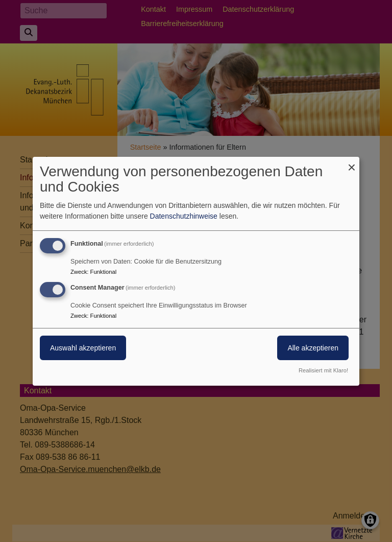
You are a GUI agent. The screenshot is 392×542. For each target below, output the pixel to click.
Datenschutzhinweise (184, 216)
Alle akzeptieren (313, 348)
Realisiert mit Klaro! (323, 370)
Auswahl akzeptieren (83, 348)
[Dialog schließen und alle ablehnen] (352, 163)
